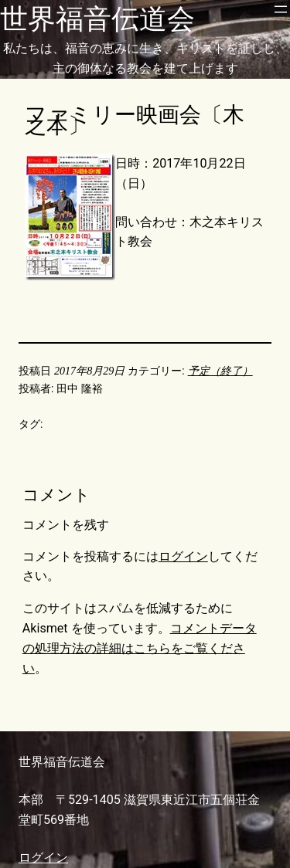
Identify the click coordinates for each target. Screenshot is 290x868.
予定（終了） (220, 371)
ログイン (183, 556)
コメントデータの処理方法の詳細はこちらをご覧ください (140, 648)
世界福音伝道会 (97, 19)
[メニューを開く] (281, 9)
